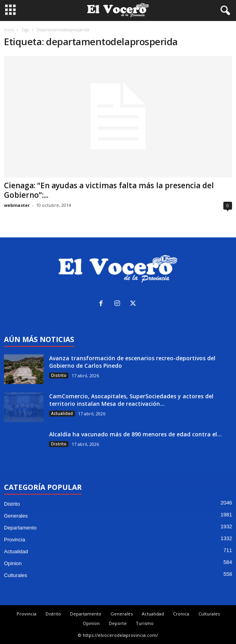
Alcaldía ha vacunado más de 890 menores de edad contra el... (135, 434)
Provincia (14, 540)
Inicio (9, 30)
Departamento (20, 528)
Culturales (16, 575)
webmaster (17, 205)
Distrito (59, 375)
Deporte (118, 623)
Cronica (181, 614)
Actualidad (62, 413)
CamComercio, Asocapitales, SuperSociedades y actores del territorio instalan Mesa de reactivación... (131, 400)
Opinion (13, 563)
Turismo (145, 623)
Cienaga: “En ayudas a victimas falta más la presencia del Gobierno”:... (109, 190)
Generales (16, 516)
